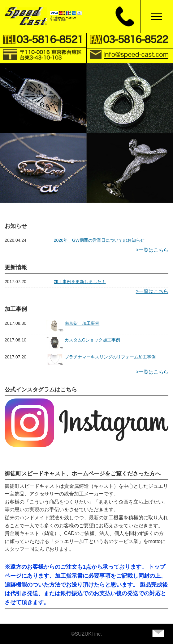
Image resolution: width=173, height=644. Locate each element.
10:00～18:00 (67, 17)
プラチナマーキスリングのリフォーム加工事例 (110, 357)
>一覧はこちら (152, 250)
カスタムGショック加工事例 (92, 340)
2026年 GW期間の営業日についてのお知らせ (99, 240)
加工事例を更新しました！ (80, 282)
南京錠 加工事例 (82, 323)
